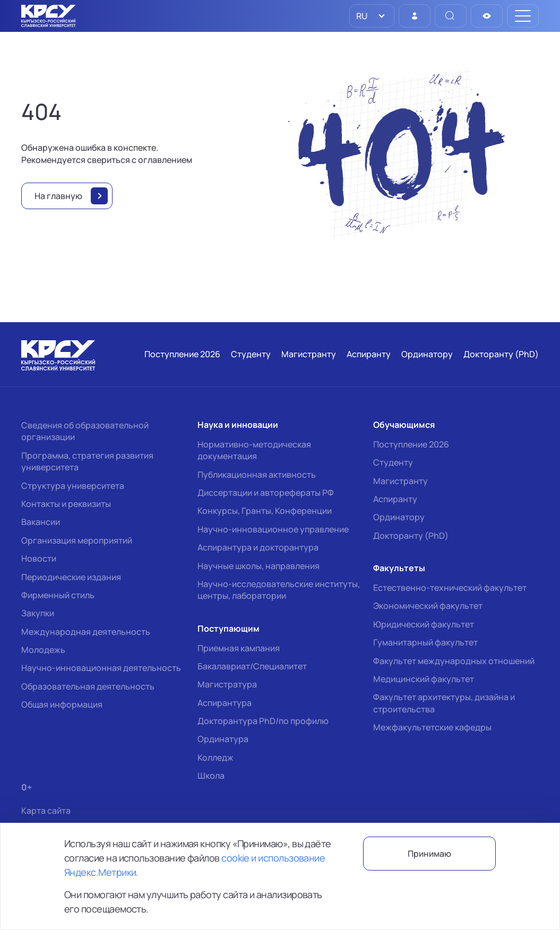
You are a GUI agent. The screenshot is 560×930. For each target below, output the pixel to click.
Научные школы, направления (259, 566)
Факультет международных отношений (454, 661)
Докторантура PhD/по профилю (263, 721)
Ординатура (223, 739)
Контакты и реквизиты (66, 504)
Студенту (393, 462)
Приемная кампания (239, 648)
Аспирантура (225, 703)
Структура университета (73, 486)
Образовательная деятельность (88, 686)
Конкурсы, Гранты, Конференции (265, 511)
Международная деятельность (86, 632)
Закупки (38, 613)
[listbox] (372, 16)
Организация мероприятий (77, 540)
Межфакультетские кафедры (432, 727)
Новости (39, 558)
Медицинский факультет (424, 679)
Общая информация (62, 704)
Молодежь (43, 650)
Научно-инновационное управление (273, 529)
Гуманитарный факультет (425, 642)
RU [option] (361, 16)
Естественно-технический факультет (450, 588)
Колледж (216, 757)
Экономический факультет (428, 606)
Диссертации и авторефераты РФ (266, 493)
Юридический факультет (424, 624)
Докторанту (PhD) (411, 536)
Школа (211, 776)
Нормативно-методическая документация (254, 450)
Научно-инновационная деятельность (101, 668)
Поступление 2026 (411, 444)
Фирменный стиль (58, 595)
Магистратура (227, 684)
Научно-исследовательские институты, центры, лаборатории (279, 590)
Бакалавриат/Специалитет (252, 666)
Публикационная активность (257, 475)
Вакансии (41, 522)
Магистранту (400, 481)
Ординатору (399, 517)
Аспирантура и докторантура (258, 547)
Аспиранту (395, 499)
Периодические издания (71, 577)
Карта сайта (46, 811)
